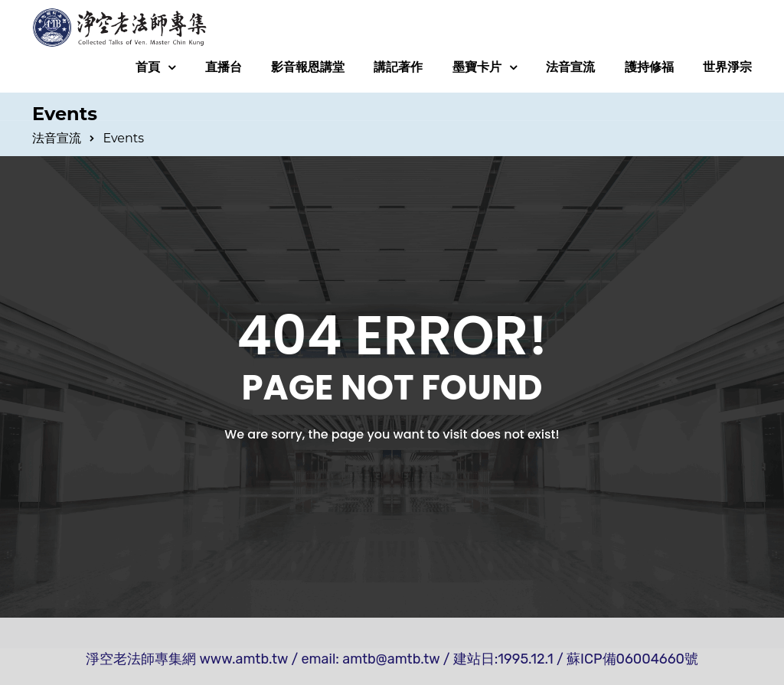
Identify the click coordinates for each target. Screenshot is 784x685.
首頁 (148, 67)
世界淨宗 (727, 67)
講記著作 (398, 67)
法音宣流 (570, 67)
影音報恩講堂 (308, 67)
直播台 (224, 67)
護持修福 (649, 67)
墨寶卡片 (477, 67)
